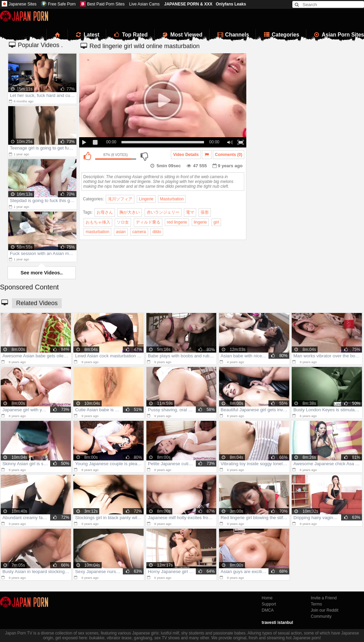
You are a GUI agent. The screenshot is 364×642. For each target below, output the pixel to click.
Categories (281, 35)
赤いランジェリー (163, 212)
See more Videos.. (42, 273)
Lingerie (146, 199)
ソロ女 (123, 222)
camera (139, 232)
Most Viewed (182, 35)
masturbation (97, 232)
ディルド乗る (148, 222)
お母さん (105, 212)
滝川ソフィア (120, 199)
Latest (87, 35)
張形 (205, 212)
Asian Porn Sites (339, 35)
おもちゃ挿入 (98, 222)
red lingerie (177, 222)
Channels (233, 35)
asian (121, 232)
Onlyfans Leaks (231, 4)
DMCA (268, 610)
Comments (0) (229, 155)
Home (267, 598)
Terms (316, 604)
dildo (157, 232)
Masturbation (172, 199)
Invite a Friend (324, 598)
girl (216, 222)
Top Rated (130, 35)
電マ (190, 212)
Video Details (186, 155)
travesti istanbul (277, 623)
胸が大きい (130, 212)
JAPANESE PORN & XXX (188, 4)
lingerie (200, 222)
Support (269, 604)
